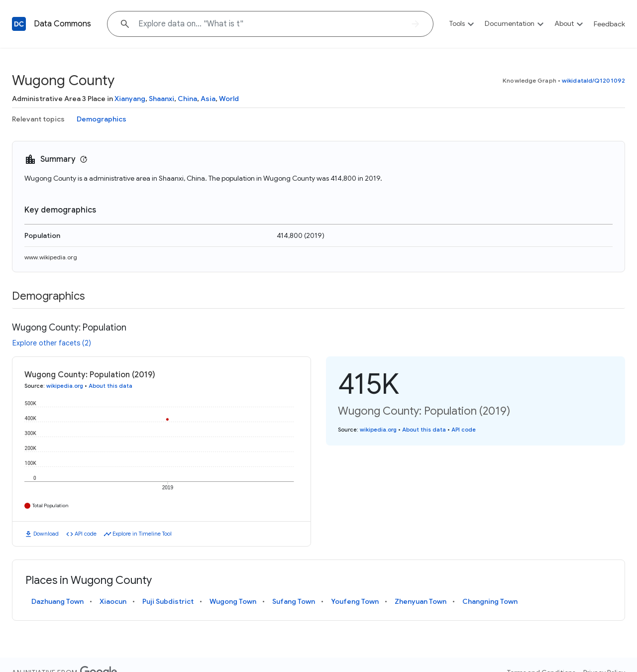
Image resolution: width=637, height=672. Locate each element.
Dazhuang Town (57, 601)
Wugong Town (233, 601)
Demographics (102, 119)
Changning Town (490, 601)
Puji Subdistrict (168, 601)
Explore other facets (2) (52, 343)
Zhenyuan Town (421, 601)
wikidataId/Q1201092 (593, 80)
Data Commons (62, 24)
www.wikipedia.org (51, 257)
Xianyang (130, 99)
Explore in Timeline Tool (142, 534)
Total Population (51, 505)
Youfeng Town (355, 601)
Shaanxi (161, 99)
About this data (110, 386)
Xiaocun (113, 601)
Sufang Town (294, 601)
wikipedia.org (65, 386)
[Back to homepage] (19, 24)
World (229, 99)
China (187, 99)
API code (86, 534)
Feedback (609, 24)
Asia (208, 99)
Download (46, 534)
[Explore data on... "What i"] (270, 24)
